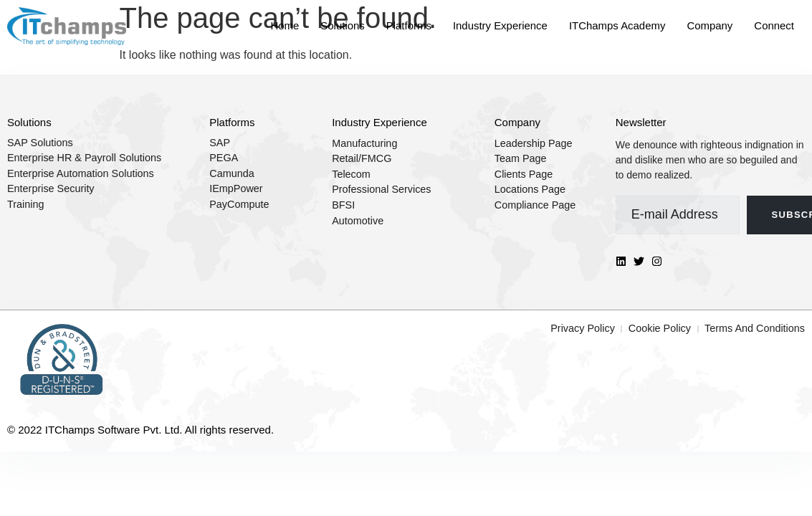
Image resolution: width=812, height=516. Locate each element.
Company (710, 25)
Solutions (341, 25)
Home (283, 25)
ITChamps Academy (617, 25)
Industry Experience (499, 25)
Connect (774, 25)
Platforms (407, 25)
